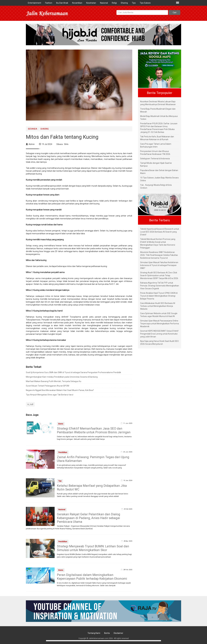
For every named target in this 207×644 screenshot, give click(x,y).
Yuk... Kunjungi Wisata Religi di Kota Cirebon (156, 186)
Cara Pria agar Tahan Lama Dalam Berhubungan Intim (156, 145)
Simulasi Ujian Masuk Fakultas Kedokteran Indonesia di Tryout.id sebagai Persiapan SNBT (159, 265)
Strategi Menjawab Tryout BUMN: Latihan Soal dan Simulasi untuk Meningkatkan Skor (93, 548)
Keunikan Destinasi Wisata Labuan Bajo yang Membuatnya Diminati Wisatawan (158, 103)
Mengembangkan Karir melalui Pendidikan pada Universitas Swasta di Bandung (62, 377)
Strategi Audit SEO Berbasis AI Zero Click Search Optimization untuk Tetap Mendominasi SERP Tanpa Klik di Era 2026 (159, 275)
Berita (107, 633)
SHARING (45, 129)
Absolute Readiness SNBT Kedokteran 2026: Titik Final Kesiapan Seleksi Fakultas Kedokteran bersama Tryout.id (159, 255)
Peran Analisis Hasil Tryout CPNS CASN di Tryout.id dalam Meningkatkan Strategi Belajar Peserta (159, 296)
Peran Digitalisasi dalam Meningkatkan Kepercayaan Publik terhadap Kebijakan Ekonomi (92, 577)
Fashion (49, 3)
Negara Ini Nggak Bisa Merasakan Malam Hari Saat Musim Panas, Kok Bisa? (60, 390)
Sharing (124, 3)
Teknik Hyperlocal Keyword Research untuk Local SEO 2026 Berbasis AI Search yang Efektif (160, 232)
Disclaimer (118, 633)
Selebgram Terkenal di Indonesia (155, 159)
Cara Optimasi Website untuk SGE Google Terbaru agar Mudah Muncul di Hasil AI (159, 315)
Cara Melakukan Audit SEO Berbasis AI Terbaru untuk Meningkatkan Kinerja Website (158, 306)
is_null (30, 404)
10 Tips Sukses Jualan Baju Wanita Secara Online (159, 179)
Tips (134, 3)
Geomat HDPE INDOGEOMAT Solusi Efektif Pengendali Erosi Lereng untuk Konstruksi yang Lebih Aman (159, 334)
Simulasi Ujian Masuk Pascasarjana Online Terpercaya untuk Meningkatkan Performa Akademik (159, 324)
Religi (114, 3)
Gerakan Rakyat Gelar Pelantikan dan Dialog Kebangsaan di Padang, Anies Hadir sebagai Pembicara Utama (89, 518)
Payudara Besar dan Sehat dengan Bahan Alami (159, 172)
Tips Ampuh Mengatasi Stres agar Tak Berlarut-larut (50, 395)
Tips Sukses (145, 3)
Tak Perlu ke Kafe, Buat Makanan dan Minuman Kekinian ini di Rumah (157, 138)
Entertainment (34, 3)
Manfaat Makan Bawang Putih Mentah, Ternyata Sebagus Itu (54, 381)
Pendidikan (63, 452)
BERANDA (33, 129)
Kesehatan (91, 3)
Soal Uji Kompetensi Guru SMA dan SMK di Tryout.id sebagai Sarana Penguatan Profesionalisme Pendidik (73, 372)
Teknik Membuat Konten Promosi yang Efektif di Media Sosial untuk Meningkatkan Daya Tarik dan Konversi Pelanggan (158, 243)
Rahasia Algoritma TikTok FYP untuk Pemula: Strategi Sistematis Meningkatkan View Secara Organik (160, 286)
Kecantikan (77, 3)
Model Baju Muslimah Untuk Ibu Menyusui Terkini (159, 118)
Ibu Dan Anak (62, 3)
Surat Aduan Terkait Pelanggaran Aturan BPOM (48, 386)
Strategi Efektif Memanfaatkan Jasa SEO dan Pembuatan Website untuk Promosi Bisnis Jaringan (94, 430)
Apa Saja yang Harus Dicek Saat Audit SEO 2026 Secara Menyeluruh (159, 343)
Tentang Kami (94, 633)
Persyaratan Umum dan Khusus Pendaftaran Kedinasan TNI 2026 (155, 153)
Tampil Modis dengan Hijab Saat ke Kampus (156, 164)
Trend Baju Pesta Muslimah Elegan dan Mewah (158, 110)
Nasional (104, 3)
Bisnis (61, 424)
